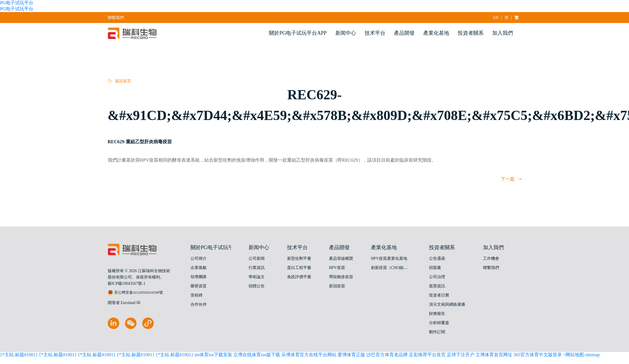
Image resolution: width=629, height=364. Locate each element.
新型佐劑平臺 (299, 259)
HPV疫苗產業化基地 (389, 259)
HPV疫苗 (337, 268)
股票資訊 (437, 286)
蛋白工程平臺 (299, 268)
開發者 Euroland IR (124, 303)
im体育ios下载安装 (213, 355)
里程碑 (197, 295)
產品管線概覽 (341, 259)
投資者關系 (471, 33)
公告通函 (437, 259)
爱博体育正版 (351, 355)
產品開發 (404, 33)
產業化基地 (436, 33)
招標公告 (257, 286)
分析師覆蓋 (439, 323)
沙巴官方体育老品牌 (387, 355)
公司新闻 (257, 259)
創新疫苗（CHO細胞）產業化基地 (401, 268)
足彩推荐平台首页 (427, 355)
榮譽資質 (199, 286)
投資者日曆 (439, 295)
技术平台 (375, 33)
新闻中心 (346, 33)
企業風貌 (199, 268)
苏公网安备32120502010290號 (135, 293)
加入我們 (503, 33)
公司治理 (437, 277)
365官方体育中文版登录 (538, 355)
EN (496, 18)
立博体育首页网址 (494, 355)
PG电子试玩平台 (17, 3)
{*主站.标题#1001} (19, 355)
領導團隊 (199, 277)
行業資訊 (257, 268)
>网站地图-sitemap (581, 355)
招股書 (435, 268)
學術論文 (257, 277)
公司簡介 (199, 259)
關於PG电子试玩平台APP (298, 33)
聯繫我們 (116, 18)
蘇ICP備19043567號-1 (127, 283)
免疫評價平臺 (299, 277)
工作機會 (491, 259)
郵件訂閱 (437, 332)
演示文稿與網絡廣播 (447, 304)
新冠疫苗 (337, 286)
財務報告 (437, 314)
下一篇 (511, 179)
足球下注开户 (461, 355)
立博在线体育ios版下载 (257, 355)
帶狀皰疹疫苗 (341, 277)
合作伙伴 (199, 304)
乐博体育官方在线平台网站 (309, 355)
